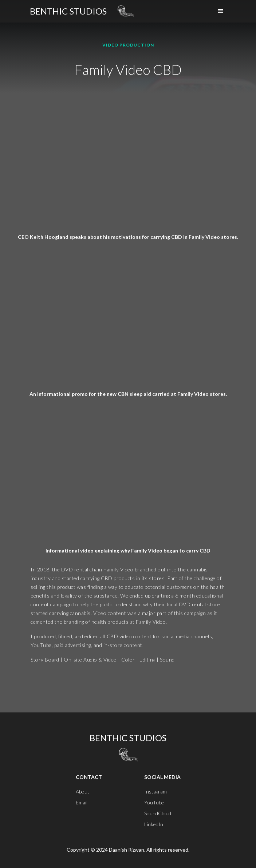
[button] (221, 11)
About (82, 791)
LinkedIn (154, 824)
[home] (68, 11)
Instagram (155, 791)
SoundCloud (158, 813)
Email (82, 802)
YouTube (154, 802)
